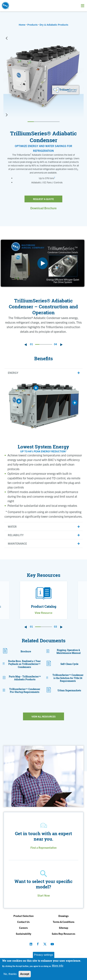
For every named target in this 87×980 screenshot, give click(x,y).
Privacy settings (43, 955)
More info (58, 966)
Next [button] (7, 115)
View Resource (43, 613)
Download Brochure (43, 208)
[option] (43, 76)
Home (22, 25)
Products (32, 25)
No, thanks (10, 974)
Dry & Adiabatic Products (54, 25)
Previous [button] (7, 38)
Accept (25, 974)
